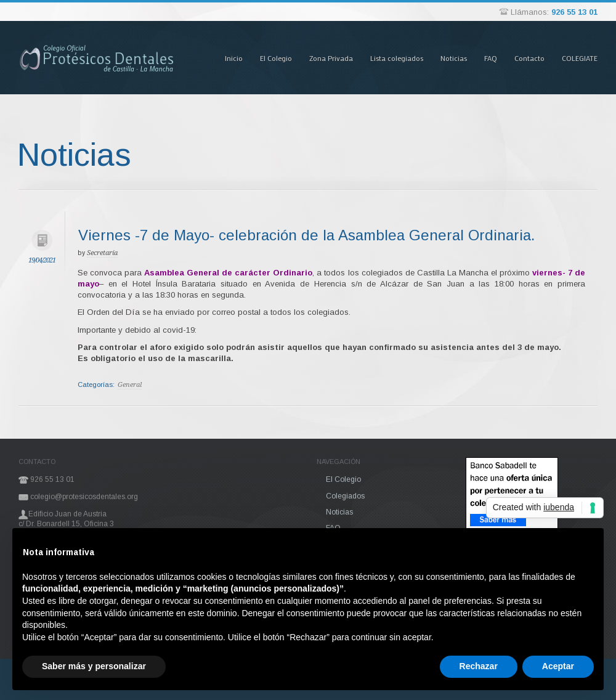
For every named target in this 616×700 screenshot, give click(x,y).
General (130, 385)
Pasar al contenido (203, 21)
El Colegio (276, 58)
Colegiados (345, 496)
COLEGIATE (580, 58)
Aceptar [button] (558, 666)
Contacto (529, 58)
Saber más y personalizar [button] (94, 666)
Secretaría (102, 253)
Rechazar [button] (479, 666)
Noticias (454, 58)
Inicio (234, 58)
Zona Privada (331, 58)
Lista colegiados (397, 58)
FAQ (491, 58)
